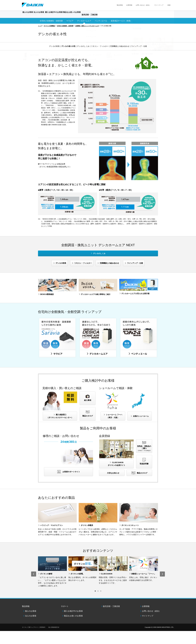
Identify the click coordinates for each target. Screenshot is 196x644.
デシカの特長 (54, 46)
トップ (40, 26)
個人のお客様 (31, 611)
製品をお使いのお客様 (73, 616)
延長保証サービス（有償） (121, 21)
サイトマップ (159, 5)
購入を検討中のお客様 (73, 611)
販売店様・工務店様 (105, 16)
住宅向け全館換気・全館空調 (51, 21)
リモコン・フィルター (100, 46)
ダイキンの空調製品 (49, 26)
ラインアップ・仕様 (139, 46)
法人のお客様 (31, 616)
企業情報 (129, 5)
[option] (52, 572)
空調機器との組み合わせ (120, 46)
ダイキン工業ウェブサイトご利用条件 (34, 627)
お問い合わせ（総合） (143, 5)
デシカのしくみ (83, 46)
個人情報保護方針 (54, 627)
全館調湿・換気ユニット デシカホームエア (87, 26)
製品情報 (120, 5)
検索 (169, 5)
